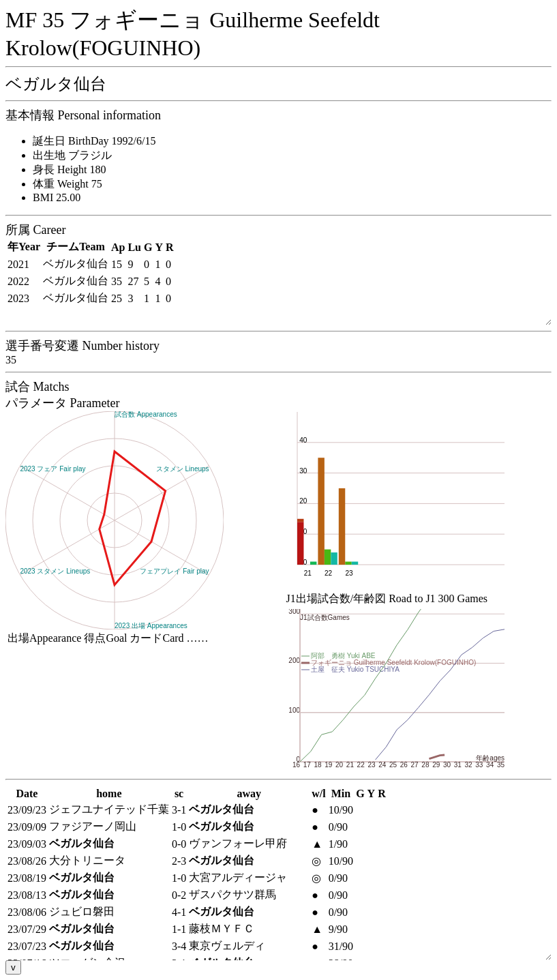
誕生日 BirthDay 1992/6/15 (94, 141)
